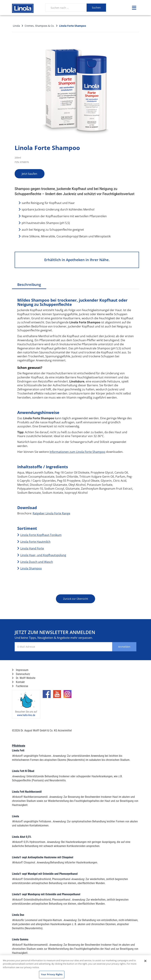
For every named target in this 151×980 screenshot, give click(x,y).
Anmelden (122, 647)
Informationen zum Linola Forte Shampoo (77, 452)
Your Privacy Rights (52, 974)
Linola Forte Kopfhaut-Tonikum (41, 535)
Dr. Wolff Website (24, 678)
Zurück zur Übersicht (76, 599)
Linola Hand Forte (32, 548)
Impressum (20, 670)
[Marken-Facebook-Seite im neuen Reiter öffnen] (47, 695)
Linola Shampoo (31, 568)
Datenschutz (21, 674)
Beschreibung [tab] (29, 285)
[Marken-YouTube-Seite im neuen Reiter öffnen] (57, 695)
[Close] (145, 961)
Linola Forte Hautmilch (35, 542)
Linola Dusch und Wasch (37, 562)
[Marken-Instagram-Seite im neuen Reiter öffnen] (67, 695)
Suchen (96, 8)
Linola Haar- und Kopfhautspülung (43, 555)
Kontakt (18, 682)
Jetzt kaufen (33, 174)
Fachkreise (20, 686)
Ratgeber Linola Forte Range (51, 513)
